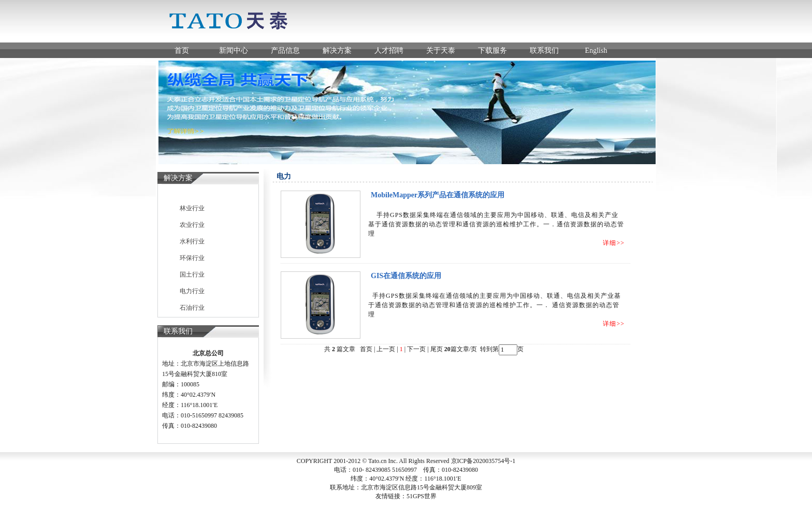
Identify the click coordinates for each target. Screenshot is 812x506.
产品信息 (285, 50)
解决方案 (337, 50)
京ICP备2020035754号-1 (483, 461)
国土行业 (192, 274)
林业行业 (192, 208)
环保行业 (192, 258)
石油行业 (192, 308)
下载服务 (492, 50)
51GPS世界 (422, 496)
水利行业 (192, 241)
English (596, 50)
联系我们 (544, 50)
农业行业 (192, 225)
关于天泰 (441, 50)
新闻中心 (234, 50)
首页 (182, 50)
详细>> (614, 243)
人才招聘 (389, 50)
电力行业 (192, 291)
